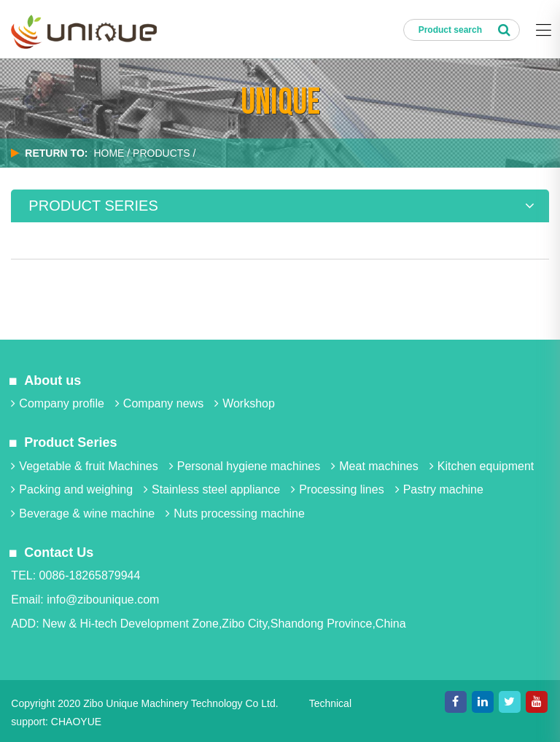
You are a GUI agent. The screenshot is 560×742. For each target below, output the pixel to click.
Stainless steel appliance (212, 489)
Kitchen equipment (482, 466)
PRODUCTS (162, 153)
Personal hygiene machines (245, 466)
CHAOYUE (76, 722)
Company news (159, 403)
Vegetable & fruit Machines (84, 466)
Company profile (58, 403)
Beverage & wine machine (83, 513)
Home (109, 153)
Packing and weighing (72, 489)
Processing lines (338, 489)
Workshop (245, 403)
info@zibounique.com (103, 600)
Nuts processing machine (235, 513)
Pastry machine (439, 489)
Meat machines (375, 466)
